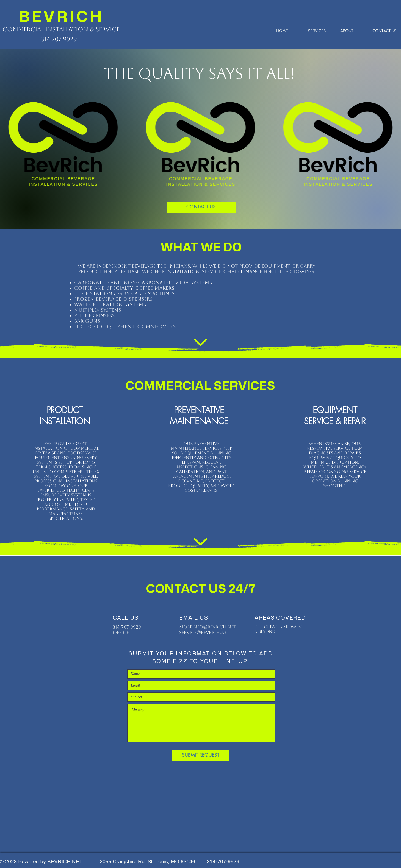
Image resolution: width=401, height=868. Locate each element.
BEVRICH (62, 16)
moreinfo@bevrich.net (208, 627)
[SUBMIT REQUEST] (201, 755)
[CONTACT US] (201, 207)
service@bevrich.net (204, 632)
